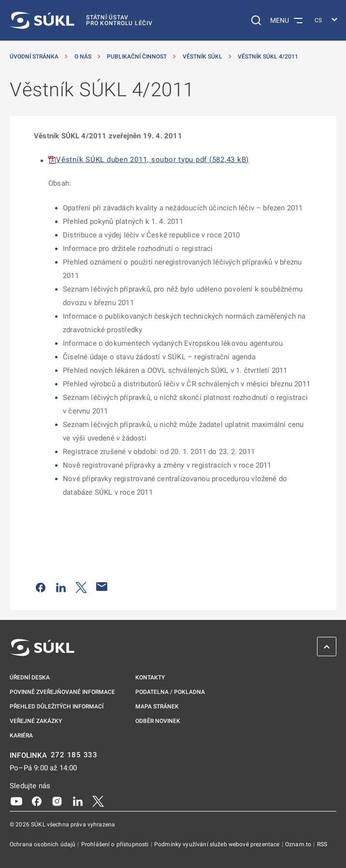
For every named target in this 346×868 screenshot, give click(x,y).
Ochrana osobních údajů (43, 844)
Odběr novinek (158, 721)
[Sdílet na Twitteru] (81, 587)
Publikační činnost (137, 57)
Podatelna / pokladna (170, 692)
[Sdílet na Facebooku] (41, 587)
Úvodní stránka (34, 57)
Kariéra (21, 736)
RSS (322, 844)
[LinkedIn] (78, 800)
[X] (98, 800)
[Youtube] (16, 800)
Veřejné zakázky (36, 721)
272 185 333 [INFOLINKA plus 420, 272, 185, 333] (74, 755)
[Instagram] (57, 800)
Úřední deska (30, 677)
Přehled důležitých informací (57, 706)
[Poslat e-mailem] (102, 587)
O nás (83, 57)
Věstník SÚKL (202, 57)
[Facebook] (37, 800)
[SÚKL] (81, 20)
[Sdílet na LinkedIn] (61, 587)
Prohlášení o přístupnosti (116, 844)
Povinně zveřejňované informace (62, 692)
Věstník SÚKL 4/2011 (268, 57)
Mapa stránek (157, 706)
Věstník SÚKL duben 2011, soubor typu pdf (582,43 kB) (152, 160)
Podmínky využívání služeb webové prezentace (218, 844)
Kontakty (150, 677)
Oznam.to (299, 844)
